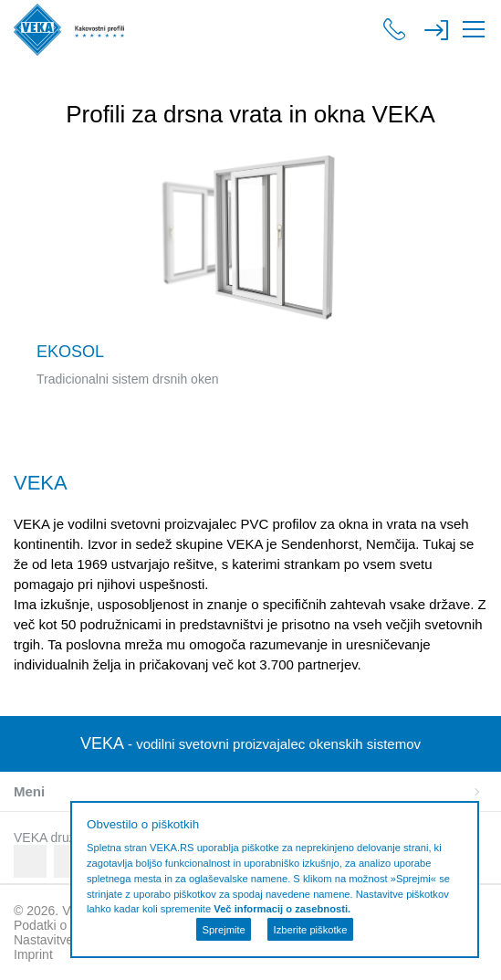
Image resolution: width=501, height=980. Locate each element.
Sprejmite (224, 930)
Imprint (33, 954)
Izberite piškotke (311, 930)
